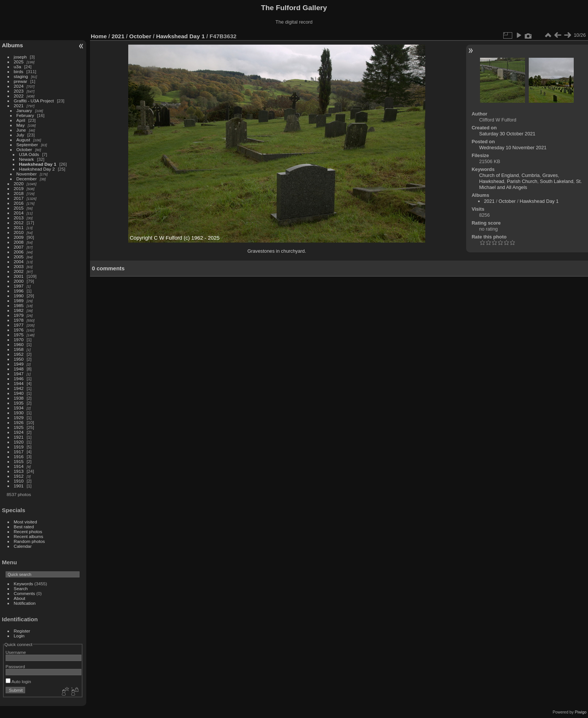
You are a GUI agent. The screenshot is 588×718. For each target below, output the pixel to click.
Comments (25, 593)
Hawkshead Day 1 (38, 164)
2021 (19, 106)
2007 (19, 247)
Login (19, 636)
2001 (19, 276)
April (21, 120)
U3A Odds (29, 154)
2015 (19, 208)
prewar (21, 81)
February (25, 115)
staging (21, 76)
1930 (19, 413)
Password (15, 666)
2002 (19, 271)
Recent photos (28, 531)
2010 (19, 232)
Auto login (18, 681)
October (24, 149)
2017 (19, 198)
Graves (550, 175)
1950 (19, 359)
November (27, 174)
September (27, 145)
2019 (19, 188)
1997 (19, 286)
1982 (19, 310)
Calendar (23, 546)
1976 (19, 330)
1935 (19, 403)
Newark (27, 159)
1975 (19, 335)
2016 (19, 203)
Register (22, 631)
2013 (19, 218)
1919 (19, 447)
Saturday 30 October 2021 (507, 134)
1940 (19, 393)
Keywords (24, 584)
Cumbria (531, 175)
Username (16, 652)
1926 (19, 422)
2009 (19, 237)
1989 (19, 301)
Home (99, 36)
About (20, 598)
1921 (19, 437)
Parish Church (522, 181)
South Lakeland (557, 181)
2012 (19, 223)
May (21, 125)
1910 (19, 481)
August (23, 140)
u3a (18, 67)
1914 (19, 466)
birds (19, 71)
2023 (19, 91)
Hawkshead (492, 181)
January (24, 110)
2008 (19, 242)
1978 (19, 320)
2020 (19, 184)
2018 (19, 193)
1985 (19, 305)
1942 (19, 388)
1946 (19, 378)
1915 (19, 461)
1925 (19, 427)
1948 (19, 369)
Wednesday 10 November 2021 (513, 148)
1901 (19, 486)
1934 (19, 408)
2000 (19, 281)
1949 (19, 364)
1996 (19, 291)
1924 (19, 432)
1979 (19, 315)
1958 (19, 349)
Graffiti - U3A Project (34, 101)
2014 (19, 213)
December (27, 179)
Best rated (24, 527)
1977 (19, 325)
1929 (19, 417)
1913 (19, 471)
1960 (19, 344)
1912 (19, 476)
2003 (19, 266)
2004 (19, 262)
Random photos (29, 541)
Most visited (25, 522)
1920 (19, 442)
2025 (19, 62)
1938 (19, 398)
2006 (19, 252)
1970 (19, 340)
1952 (19, 354)
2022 (19, 96)
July (20, 135)
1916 (19, 456)
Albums (12, 45)
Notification (25, 603)
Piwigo (581, 712)
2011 (19, 227)
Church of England (499, 175)
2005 (19, 257)
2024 (19, 86)
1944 (19, 383)
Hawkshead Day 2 (37, 169)
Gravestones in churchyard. (277, 251)
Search (21, 588)
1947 (19, 374)
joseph (20, 57)
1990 (19, 296)
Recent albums (28, 536)
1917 (19, 452)
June (21, 130)
